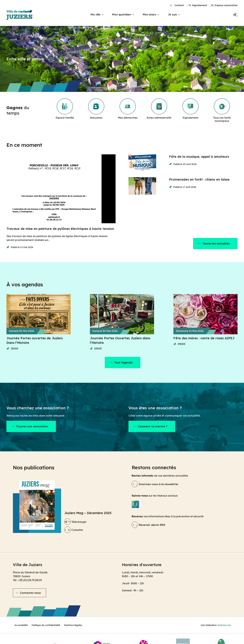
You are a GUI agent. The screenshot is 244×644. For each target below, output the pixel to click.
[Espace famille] (65, 110)
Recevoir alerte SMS (148, 525)
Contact (177, 5)
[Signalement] (190, 110)
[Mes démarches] (128, 110)
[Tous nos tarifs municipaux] (222, 110)
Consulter (74, 530)
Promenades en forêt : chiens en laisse (199, 179)
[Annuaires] (96, 110)
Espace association (224, 5)
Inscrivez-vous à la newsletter (155, 484)
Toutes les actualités (216, 244)
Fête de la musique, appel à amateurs (199, 157)
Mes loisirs (149, 14)
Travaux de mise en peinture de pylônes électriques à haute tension (60, 229)
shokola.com (224, 625)
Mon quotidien (122, 14)
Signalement (197, 5)
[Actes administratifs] (159, 110)
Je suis (172, 14)
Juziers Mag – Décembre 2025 (88, 513)
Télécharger (75, 522)
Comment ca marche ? (153, 426)
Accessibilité (21, 625)
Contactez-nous (30, 593)
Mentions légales (73, 625)
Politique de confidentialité (46, 625)
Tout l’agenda (123, 362)
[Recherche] (235, 15)
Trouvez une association (32, 426)
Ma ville (95, 14)
